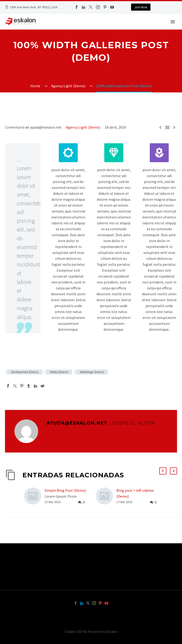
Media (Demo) (59, 372)
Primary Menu (173, 22)
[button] (163, 471)
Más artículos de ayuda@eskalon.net (81, 434)
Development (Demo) (25, 372)
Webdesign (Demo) (92, 372)
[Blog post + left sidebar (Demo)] (106, 496)
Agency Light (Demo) (83, 127)
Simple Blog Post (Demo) (65, 490)
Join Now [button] (141, 7)
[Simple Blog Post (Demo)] (34, 496)
